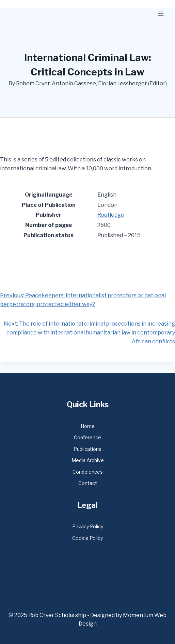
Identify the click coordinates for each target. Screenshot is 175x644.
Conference (87, 437)
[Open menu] (161, 13)
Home (88, 426)
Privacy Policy (88, 526)
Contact (88, 483)
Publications (87, 449)
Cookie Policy (87, 538)
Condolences (88, 472)
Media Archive (88, 460)
